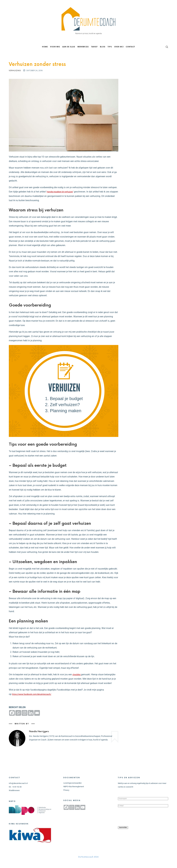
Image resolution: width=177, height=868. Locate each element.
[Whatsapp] (18, 719)
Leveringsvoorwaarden (72, 789)
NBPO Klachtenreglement (74, 793)
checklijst (77, 681)
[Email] (37, 719)
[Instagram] (24, 719)
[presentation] (140, 823)
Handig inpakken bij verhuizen (62, 198)
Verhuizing (15, 77)
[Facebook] (12, 719)
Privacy (66, 796)
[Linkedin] (31, 719)
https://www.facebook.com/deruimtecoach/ (34, 700)
